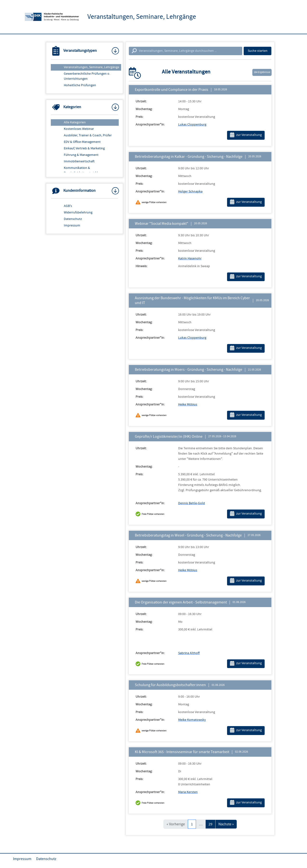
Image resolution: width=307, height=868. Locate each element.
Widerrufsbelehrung (78, 212)
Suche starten (258, 51)
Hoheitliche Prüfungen (80, 85)
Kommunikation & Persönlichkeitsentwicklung (84, 170)
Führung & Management (81, 155)
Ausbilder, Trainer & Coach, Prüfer (88, 135)
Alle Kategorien (75, 122)
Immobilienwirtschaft (79, 161)
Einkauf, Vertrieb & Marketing (84, 148)
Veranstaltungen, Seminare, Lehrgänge (91, 67)
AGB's (68, 206)
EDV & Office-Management (82, 142)
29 (210, 824)
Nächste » (226, 824)
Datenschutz (73, 219)
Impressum (72, 225)
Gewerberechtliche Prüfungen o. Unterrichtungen (87, 76)
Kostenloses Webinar (79, 129)
